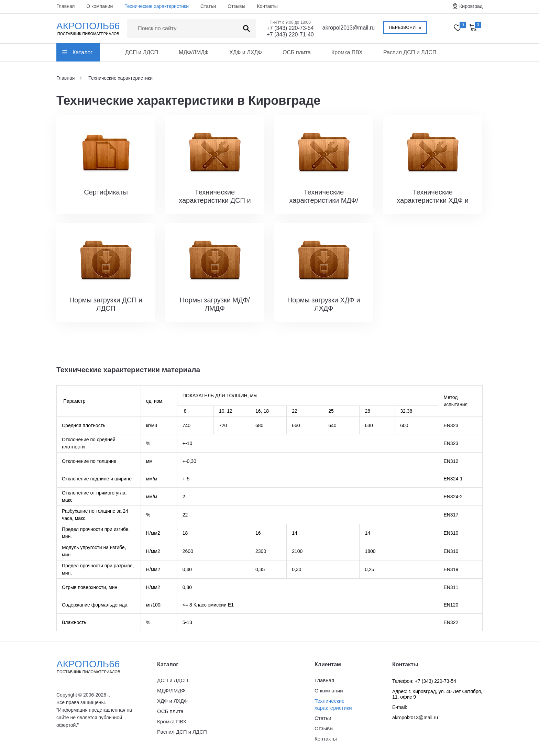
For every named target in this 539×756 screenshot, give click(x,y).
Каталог (82, 52)
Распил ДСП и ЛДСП (410, 52)
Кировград (471, 6)
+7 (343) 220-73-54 (290, 28)
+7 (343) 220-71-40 (290, 35)
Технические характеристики (157, 6)
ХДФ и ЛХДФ (246, 52)
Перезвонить (405, 27)
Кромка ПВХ (347, 52)
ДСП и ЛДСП (142, 52)
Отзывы (236, 6)
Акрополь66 (94, 667)
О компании (100, 6)
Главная (65, 6)
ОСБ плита (297, 52)
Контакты (267, 6)
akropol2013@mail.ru (349, 28)
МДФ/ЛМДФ (194, 52)
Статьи (208, 6)
